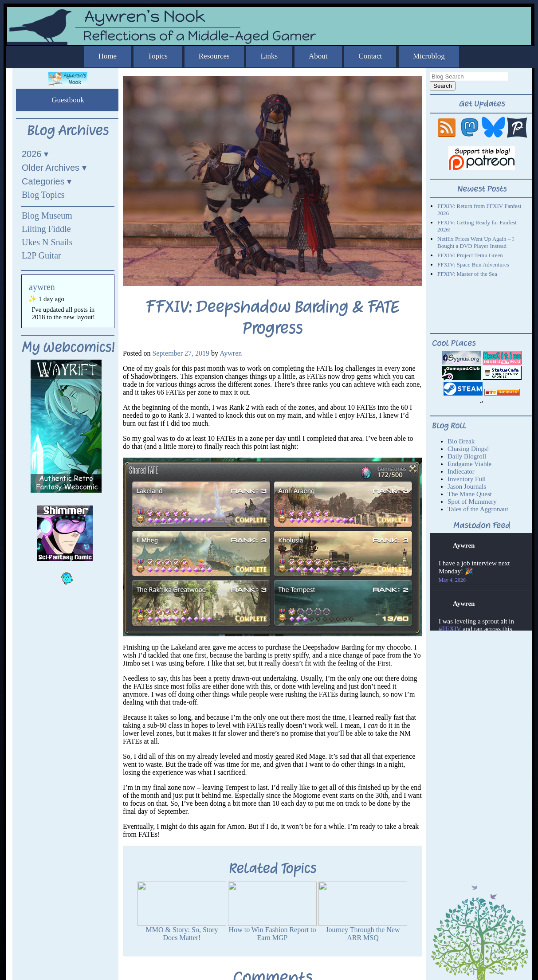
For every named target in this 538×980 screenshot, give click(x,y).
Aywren (231, 353)
